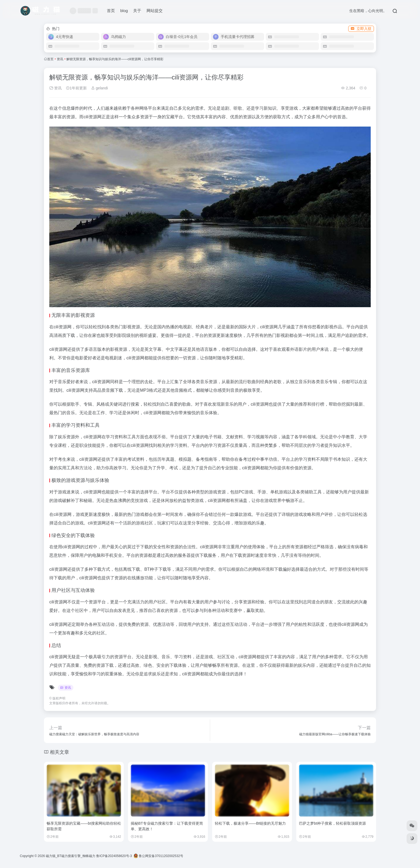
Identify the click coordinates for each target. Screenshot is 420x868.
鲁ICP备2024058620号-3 (114, 856)
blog (124, 11)
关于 (137, 11)
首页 (111, 11)
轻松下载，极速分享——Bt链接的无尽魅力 (250, 823)
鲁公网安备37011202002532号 (158, 856)
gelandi (100, 88)
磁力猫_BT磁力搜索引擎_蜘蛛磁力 (71, 856)
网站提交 (155, 11)
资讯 (60, 59)
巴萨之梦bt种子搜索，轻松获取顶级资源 (332, 823)
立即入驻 (361, 29)
